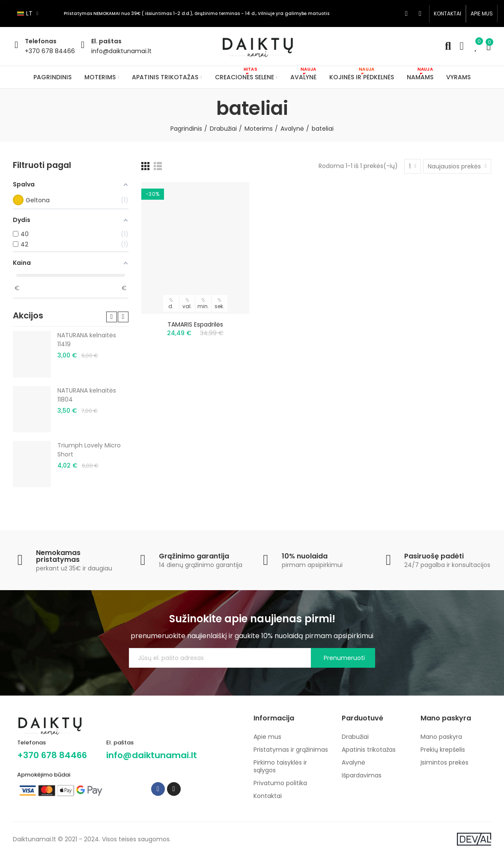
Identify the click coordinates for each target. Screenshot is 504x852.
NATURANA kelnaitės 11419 (87, 340)
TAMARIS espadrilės (195, 324)
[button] (447, 14)
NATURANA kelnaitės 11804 (87, 395)
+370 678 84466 (50, 51)
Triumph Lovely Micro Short (89, 450)
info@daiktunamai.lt (121, 51)
